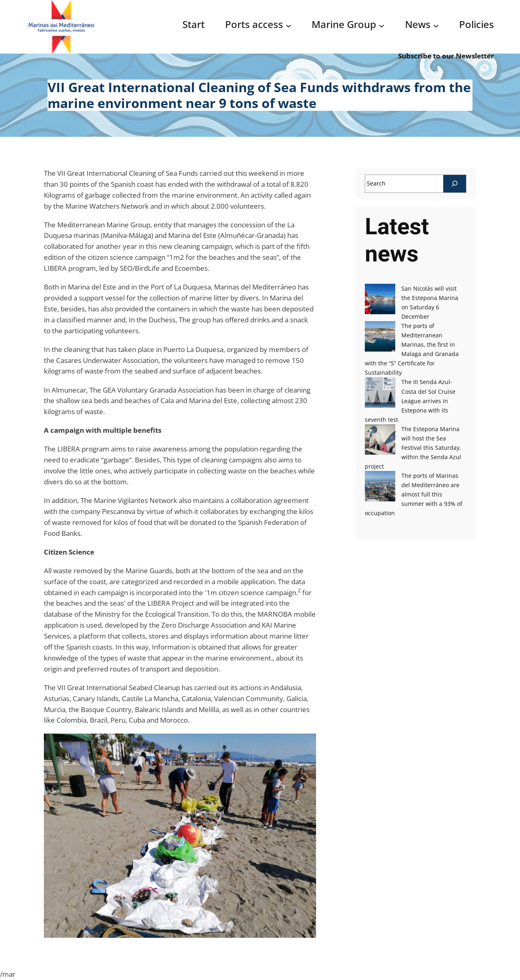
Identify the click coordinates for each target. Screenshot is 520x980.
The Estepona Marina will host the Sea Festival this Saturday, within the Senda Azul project (413, 448)
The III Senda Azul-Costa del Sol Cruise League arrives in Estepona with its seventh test (410, 400)
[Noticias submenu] (436, 25)
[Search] (455, 184)
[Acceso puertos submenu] (288, 25)
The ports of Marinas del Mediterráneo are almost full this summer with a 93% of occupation (413, 494)
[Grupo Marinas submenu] (381, 25)
